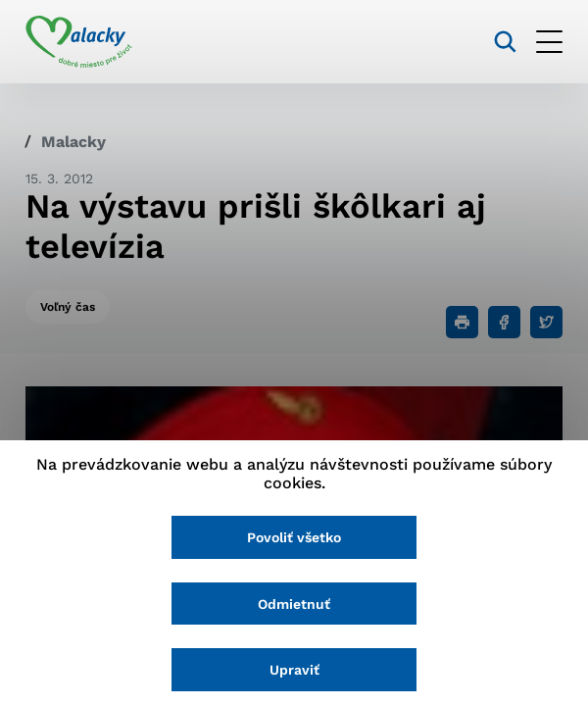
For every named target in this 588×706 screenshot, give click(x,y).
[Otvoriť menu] (549, 42)
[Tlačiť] (462, 322)
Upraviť (294, 670)
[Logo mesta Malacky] (79, 42)
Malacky (73, 142)
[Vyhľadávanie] (505, 42)
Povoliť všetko (294, 537)
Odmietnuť (294, 604)
